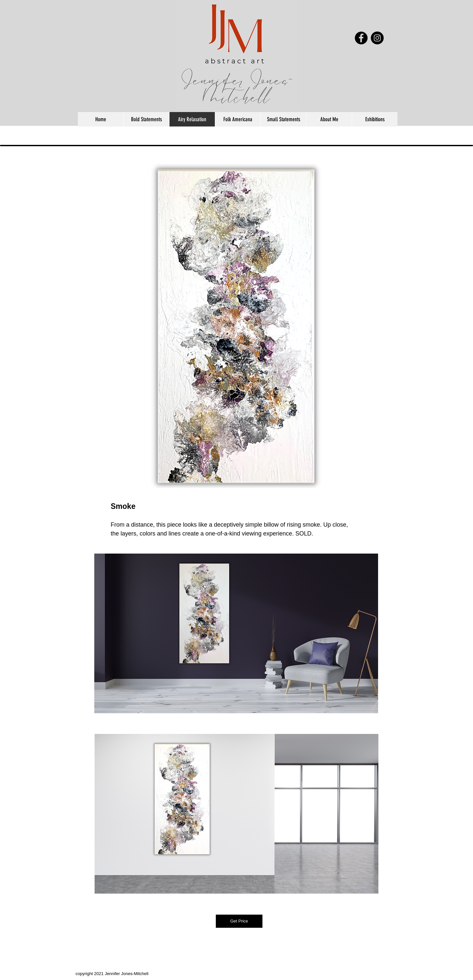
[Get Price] (239, 921)
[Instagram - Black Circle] (377, 38)
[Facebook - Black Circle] (361, 38)
